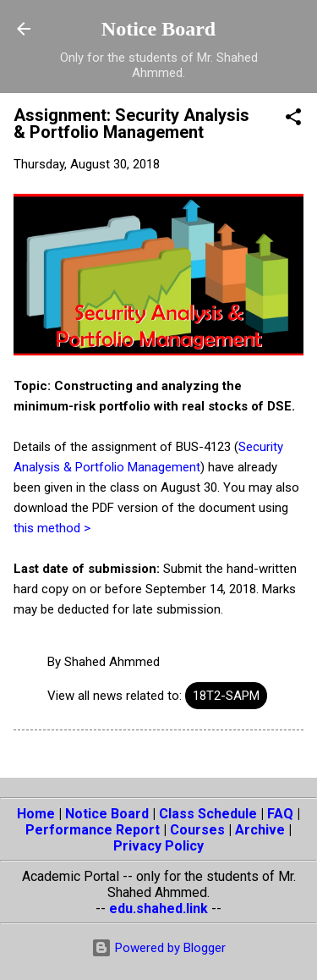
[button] (293, 120)
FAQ (280, 814)
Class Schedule (208, 814)
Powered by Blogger (158, 948)
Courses (197, 830)
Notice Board (158, 29)
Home (36, 814)
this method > (52, 528)
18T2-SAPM (226, 696)
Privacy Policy (158, 846)
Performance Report (93, 830)
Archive (260, 830)
